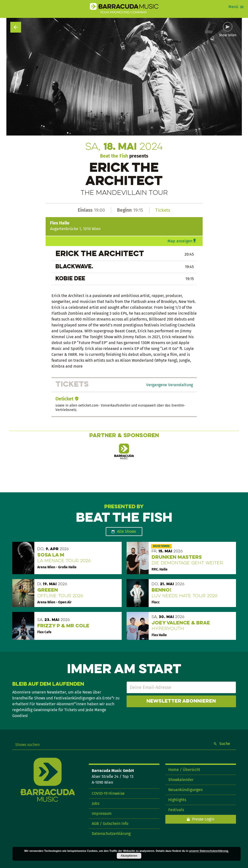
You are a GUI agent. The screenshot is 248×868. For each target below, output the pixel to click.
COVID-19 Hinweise (108, 793)
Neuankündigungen (185, 790)
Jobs (96, 803)
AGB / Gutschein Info (110, 824)
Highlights (177, 800)
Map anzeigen (180, 241)
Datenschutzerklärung (111, 834)
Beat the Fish (114, 156)
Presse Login (203, 819)
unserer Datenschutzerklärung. (209, 851)
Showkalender (181, 780)
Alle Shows (126, 531)
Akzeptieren (129, 856)
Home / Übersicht (184, 770)
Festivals (176, 810)
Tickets (163, 210)
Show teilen (228, 35)
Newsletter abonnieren (181, 701)
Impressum (102, 813)
